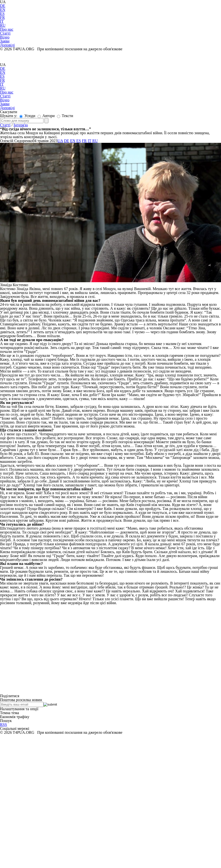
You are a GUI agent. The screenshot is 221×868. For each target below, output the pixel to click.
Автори (46, 116)
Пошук (6, 721)
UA (3, 65)
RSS (3, 725)
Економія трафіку (15, 717)
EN (3, 10)
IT (2, 21)
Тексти (65, 116)
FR (2, 18)
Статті (5, 125)
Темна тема (9, 713)
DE (3, 6)
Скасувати (9, 112)
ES (2, 14)
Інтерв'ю (21, 125)
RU (3, 25)
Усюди (27, 116)
